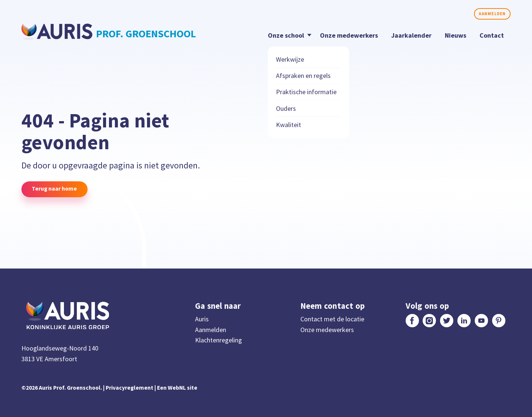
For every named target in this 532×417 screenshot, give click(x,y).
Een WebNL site (177, 388)
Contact (492, 35)
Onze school (288, 35)
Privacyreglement (129, 388)
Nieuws (456, 35)
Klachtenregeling (219, 340)
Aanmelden (492, 14)
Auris (202, 319)
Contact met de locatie (332, 319)
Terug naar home (54, 189)
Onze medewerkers (349, 35)
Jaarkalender (411, 35)
